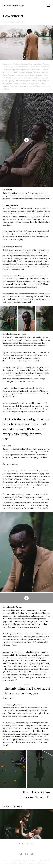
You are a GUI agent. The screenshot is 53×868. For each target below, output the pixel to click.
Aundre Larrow (34, 860)
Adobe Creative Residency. (33, 863)
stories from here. (14, 6)
